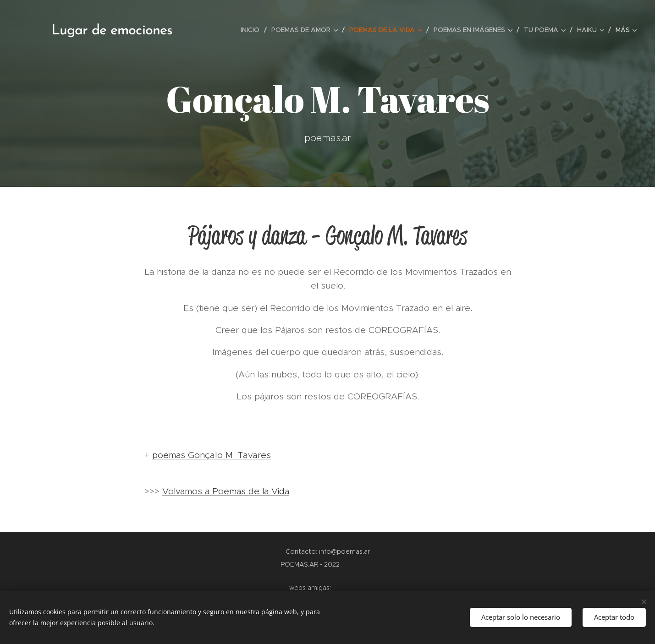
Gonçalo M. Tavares (229, 455)
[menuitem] (253, 30)
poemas (170, 455)
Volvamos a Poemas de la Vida (226, 491)
